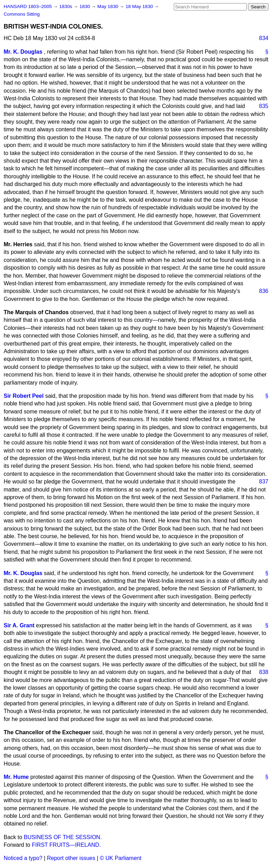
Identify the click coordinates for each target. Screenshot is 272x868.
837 (264, 482)
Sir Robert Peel (24, 396)
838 (264, 672)
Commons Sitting (22, 14)
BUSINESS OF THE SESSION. (63, 837)
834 (264, 38)
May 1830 (108, 6)
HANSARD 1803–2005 (28, 6)
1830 (85, 6)
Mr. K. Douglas (23, 52)
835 (264, 106)
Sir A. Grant (19, 625)
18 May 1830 (140, 6)
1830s (66, 6)
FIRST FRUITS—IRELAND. (66, 845)
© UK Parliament (121, 858)
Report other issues (71, 858)
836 (264, 291)
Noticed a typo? (23, 858)
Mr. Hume (16, 777)
